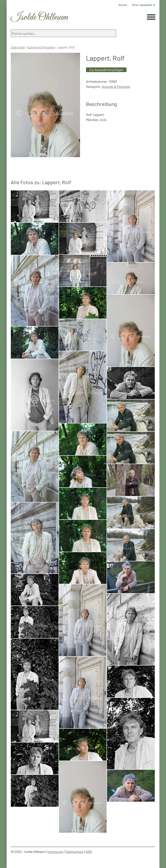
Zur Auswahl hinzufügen (106, 70)
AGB (89, 852)
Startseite (18, 47)
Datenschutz (75, 852)
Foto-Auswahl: (144, 5)
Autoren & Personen (41, 47)
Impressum (55, 852)
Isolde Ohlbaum (39, 17)
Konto (123, 5)
